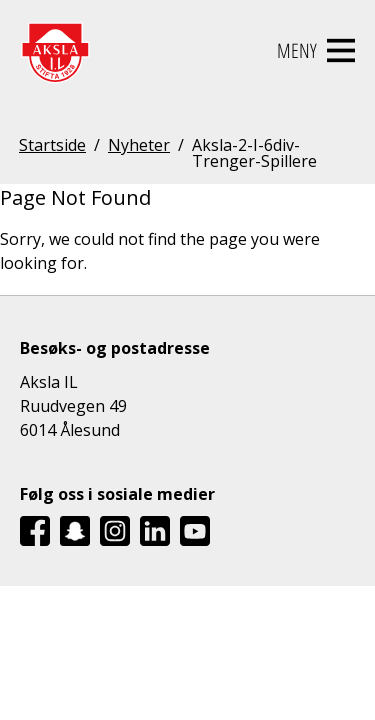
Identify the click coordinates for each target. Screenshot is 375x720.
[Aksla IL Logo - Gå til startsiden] (55, 51)
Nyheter (139, 146)
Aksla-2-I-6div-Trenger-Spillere (254, 153)
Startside (52, 146)
